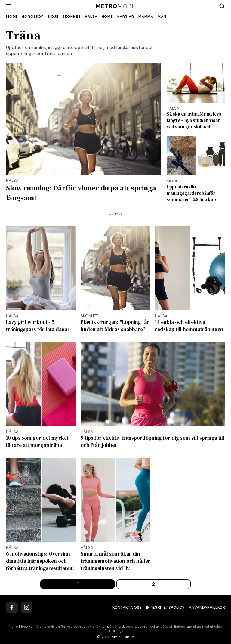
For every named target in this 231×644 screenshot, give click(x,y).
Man (162, 17)
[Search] (222, 6)
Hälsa (91, 17)
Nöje (53, 17)
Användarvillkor (207, 607)
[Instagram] (27, 607)
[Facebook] (12, 607)
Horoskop (33, 17)
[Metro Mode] (116, 6)
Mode (12, 17)
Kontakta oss (127, 607)
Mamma (146, 17)
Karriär (126, 17)
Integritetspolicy (165, 607)
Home (107, 17)
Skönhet (72, 17)
